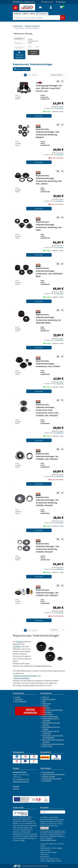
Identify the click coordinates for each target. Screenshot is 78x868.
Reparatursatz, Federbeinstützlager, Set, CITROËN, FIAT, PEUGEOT (47, 456)
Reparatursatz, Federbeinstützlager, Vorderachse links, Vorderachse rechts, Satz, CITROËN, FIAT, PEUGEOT (47, 410)
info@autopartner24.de (21, 782)
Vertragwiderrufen (30, 711)
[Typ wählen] (19, 48)
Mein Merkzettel (21, 701)
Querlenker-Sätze (48, 772)
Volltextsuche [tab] (43, 14)
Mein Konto (19, 699)
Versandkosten (60, 108)
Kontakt (18, 697)
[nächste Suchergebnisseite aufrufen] (36, 75)
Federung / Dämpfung (32, 26)
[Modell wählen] (19, 43)
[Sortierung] (57, 75)
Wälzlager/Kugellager (22, 678)
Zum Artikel (39, 116)
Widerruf (45, 706)
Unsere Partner (48, 714)
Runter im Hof (47, 746)
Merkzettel (61, 2)
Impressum (46, 708)
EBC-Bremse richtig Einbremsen (53, 744)
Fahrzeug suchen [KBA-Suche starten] (34, 52)
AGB (44, 701)
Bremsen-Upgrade (49, 776)
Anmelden (45, 828)
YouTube (16, 789)
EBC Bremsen (47, 781)
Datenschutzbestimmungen (48, 840)
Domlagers (17, 646)
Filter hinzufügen (22, 69)
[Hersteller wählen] (19, 39)
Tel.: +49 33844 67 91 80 (28, 2)
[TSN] (37, 47)
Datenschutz (47, 704)
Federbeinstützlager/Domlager (25, 676)
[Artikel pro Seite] (57, 630)
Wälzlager (20, 642)
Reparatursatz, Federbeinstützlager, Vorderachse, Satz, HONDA (48, 364)
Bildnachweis (47, 712)
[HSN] (30, 47)
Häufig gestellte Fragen (50, 716)
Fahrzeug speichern (19, 55)
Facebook (16, 786)
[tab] (25, 14)
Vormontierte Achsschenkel (52, 779)
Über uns (46, 697)
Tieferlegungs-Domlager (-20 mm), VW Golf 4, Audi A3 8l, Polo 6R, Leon (49, 88)
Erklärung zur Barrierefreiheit (53, 710)
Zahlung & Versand (49, 699)
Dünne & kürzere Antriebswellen (54, 774)
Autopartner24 (18, 26)
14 (34, 75)
